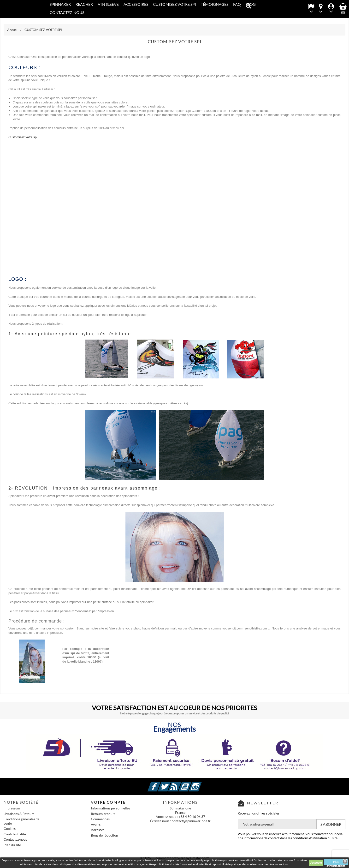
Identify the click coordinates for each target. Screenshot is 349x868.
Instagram (201, 784)
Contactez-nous (15, 839)
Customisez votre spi (23, 137)
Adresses (98, 830)
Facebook (160, 784)
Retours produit (103, 814)
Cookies (10, 829)
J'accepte (316, 863)
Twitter (170, 784)
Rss (180, 784)
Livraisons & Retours (19, 814)
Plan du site (12, 845)
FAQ (237, 4)
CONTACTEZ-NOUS (67, 12)
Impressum (12, 808)
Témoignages (215, 4)
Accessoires (136, 4)
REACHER (84, 4)
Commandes (100, 819)
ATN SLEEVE (108, 4)
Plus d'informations (336, 863)
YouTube (191, 784)
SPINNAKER (60, 4)
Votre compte (108, 802)
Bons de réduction (104, 835)
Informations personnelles (110, 808)
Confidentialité (15, 834)
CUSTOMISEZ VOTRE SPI (174, 4)
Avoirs (96, 824)
